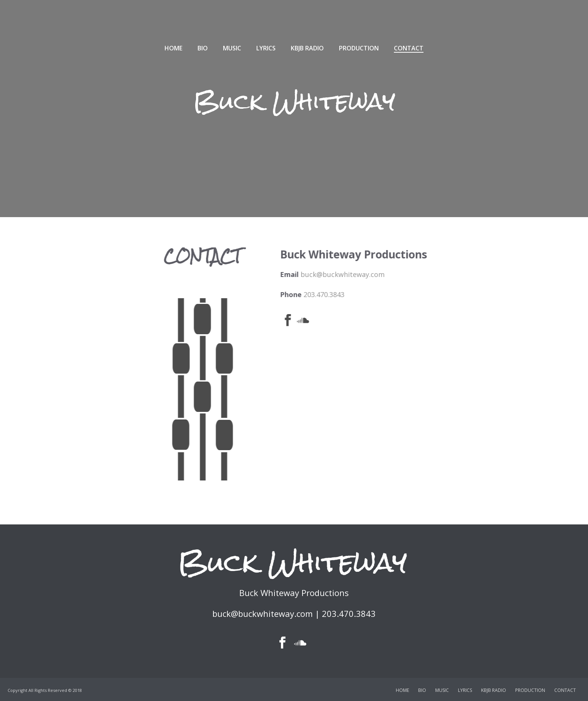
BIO (203, 48)
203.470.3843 (394, 294)
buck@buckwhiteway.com (412, 274)
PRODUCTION (359, 48)
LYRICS (266, 48)
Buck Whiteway (294, 101)
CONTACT (409, 48)
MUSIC (232, 48)
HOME (173, 48)
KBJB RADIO (307, 48)
